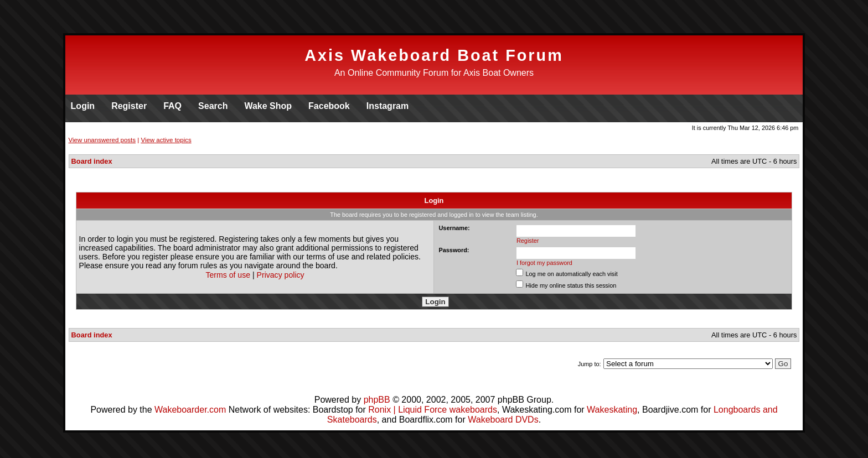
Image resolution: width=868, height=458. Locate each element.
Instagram (387, 106)
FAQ (172, 106)
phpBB (377, 400)
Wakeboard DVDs (503, 420)
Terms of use (228, 275)
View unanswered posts (102, 140)
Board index (92, 161)
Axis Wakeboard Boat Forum (434, 55)
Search (213, 106)
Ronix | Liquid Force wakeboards (433, 410)
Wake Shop (268, 106)
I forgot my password (544, 263)
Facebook (329, 106)
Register (129, 106)
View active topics (166, 140)
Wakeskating (612, 410)
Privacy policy (281, 275)
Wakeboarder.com (190, 410)
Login (83, 106)
